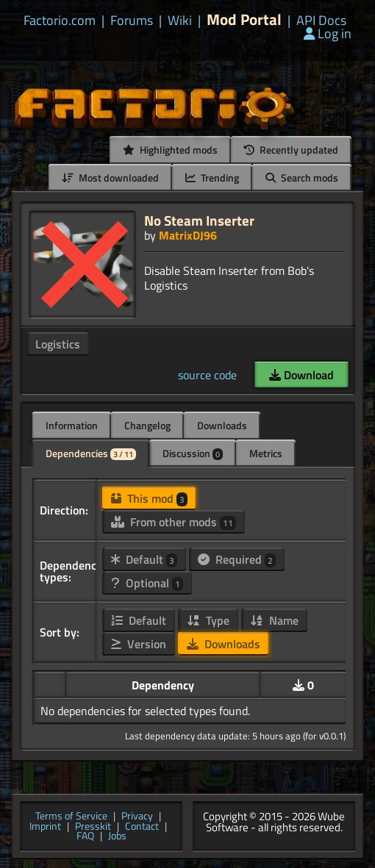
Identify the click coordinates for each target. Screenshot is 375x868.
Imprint (45, 827)
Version (139, 644)
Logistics (58, 344)
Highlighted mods (170, 150)
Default (144, 559)
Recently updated (291, 150)
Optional (147, 583)
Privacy (137, 817)
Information (72, 425)
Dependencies (91, 453)
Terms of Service (71, 817)
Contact (142, 827)
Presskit (93, 827)
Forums (132, 21)
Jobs (117, 836)
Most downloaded (110, 177)
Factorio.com (60, 21)
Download (301, 375)
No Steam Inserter (199, 220)
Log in (328, 33)
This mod (149, 498)
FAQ (85, 836)
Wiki (180, 21)
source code (207, 375)
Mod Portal (244, 19)
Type (208, 620)
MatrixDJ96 (188, 235)
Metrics (266, 453)
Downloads (222, 425)
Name (274, 620)
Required (237, 559)
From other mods (174, 522)
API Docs (321, 21)
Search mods (302, 177)
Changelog (147, 425)
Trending (212, 177)
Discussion (193, 453)
